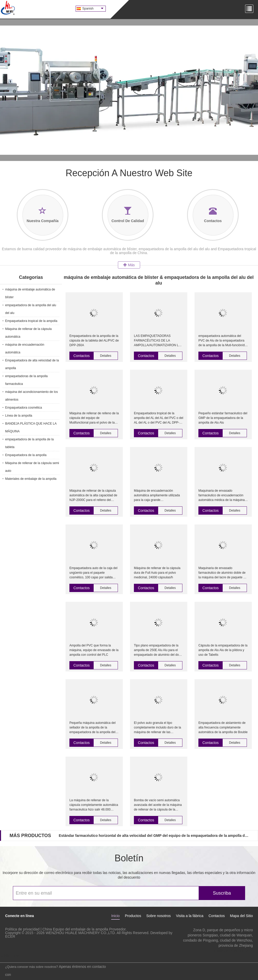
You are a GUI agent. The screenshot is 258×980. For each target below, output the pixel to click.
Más (129, 265)
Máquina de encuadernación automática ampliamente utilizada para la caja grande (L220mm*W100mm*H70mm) (157, 496)
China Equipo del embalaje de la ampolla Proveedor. (85, 929)
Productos (133, 916)
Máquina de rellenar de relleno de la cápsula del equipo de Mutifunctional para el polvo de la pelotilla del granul (94, 418)
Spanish (93, 9)
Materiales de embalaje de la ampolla (31, 479)
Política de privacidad (22, 929)
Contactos (81, 356)
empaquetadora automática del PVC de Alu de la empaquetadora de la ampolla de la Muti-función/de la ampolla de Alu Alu (222, 341)
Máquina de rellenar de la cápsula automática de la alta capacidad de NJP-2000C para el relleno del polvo (93, 496)
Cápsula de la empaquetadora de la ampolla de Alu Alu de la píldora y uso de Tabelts (223, 650)
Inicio (115, 916)
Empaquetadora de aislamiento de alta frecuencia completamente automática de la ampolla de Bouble (223, 727)
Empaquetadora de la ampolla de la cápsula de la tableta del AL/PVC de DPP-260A (94, 341)
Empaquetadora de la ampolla (26, 455)
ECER (10, 936)
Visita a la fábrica (190, 916)
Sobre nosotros (159, 916)
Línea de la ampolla (19, 416)
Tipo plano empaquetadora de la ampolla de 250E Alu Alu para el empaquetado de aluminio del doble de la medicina (158, 650)
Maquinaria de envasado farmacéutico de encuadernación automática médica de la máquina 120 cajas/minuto (221, 496)
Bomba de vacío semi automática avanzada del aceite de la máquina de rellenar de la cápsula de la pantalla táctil (158, 805)
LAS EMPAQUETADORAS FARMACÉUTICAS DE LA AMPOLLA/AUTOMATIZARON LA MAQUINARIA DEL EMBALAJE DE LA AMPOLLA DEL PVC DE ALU (158, 341)
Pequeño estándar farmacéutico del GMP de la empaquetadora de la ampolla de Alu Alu (223, 418)
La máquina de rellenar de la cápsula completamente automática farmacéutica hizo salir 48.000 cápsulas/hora (94, 805)
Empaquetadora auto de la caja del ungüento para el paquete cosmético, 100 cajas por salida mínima (93, 573)
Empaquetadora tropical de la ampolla (31, 321)
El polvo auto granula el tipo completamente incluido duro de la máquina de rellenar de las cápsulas (158, 728)
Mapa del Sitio (241, 916)
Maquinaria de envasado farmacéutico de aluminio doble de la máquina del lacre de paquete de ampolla (223, 573)
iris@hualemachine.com (233, 951)
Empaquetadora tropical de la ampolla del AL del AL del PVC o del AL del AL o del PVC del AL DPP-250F (159, 418)
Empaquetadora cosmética (24, 408)
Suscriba (222, 893)
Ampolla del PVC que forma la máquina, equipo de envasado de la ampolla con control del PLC (94, 650)
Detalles (106, 356)
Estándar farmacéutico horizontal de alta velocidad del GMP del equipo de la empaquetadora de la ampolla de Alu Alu (154, 836)
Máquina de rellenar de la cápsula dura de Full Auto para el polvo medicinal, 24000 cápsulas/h (157, 573)
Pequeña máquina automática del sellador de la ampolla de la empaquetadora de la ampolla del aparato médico (92, 728)
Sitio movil (10, 955)
